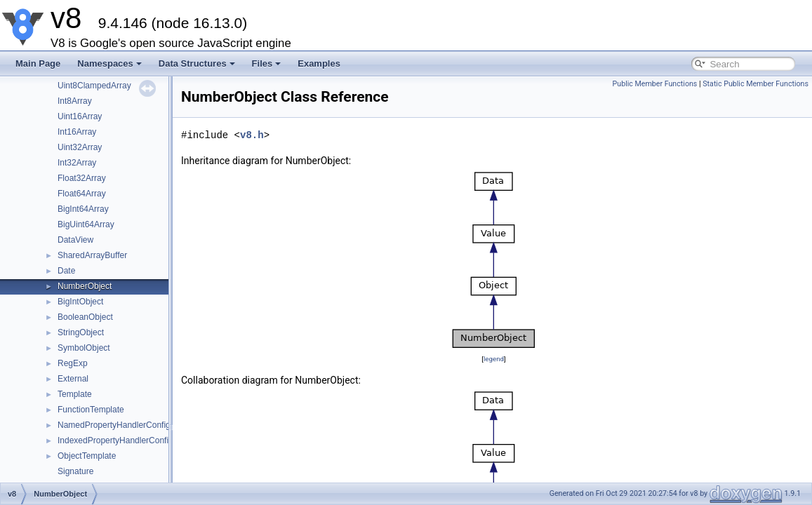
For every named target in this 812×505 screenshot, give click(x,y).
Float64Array (82, 194)
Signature (75, 471)
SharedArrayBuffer (92, 255)
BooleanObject (85, 317)
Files (267, 63)
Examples (319, 63)
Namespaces (109, 63)
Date (66, 271)
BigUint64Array (86, 224)
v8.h (252, 135)
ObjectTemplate (87, 456)
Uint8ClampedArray (94, 86)
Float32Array (82, 178)
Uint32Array (80, 147)
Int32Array (77, 163)
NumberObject (85, 286)
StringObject (81, 332)
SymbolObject (84, 348)
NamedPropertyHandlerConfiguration (127, 425)
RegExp (73, 363)
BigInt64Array (83, 209)
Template (75, 394)
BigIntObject (80, 302)
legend (494, 359)
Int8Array (75, 101)
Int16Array (77, 132)
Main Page (38, 63)
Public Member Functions (655, 84)
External (73, 379)
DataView (75, 240)
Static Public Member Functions (756, 84)
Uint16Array (80, 116)
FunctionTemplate (91, 410)
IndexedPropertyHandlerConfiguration (128, 440)
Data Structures (197, 63)
